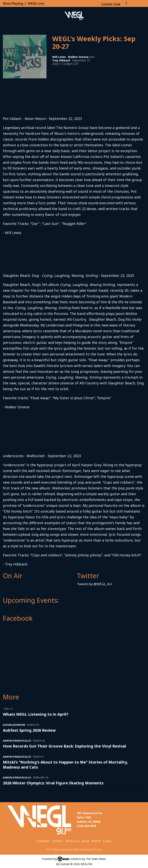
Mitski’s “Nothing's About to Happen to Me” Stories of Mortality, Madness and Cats (65, 765)
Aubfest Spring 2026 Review (29, 730)
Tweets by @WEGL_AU (94, 584)
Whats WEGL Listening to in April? (36, 714)
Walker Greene (78, 57)
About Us (73, 841)
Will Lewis (59, 57)
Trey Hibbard (61, 60)
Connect (58, 841)
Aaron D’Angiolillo (17, 741)
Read (85, 841)
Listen (107, 841)
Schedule (43, 841)
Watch (96, 841)
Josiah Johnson (14, 725)
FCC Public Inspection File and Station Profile (74, 850)
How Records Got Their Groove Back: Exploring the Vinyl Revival (64, 746)
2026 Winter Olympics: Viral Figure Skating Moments (53, 783)
